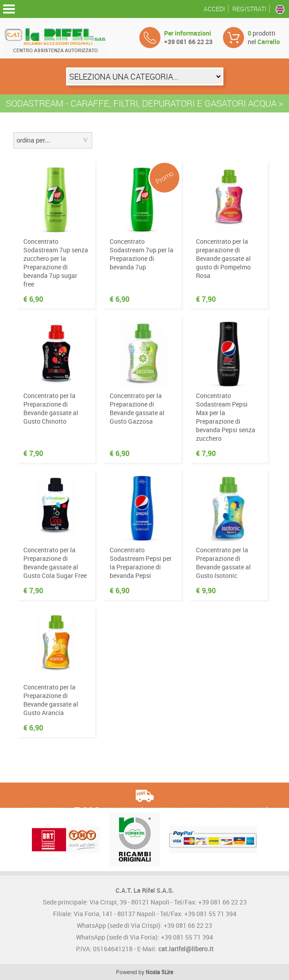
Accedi (214, 9)
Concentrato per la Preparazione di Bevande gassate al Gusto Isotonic (223, 563)
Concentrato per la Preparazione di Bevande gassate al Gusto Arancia (51, 700)
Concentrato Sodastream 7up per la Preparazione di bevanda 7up (142, 254)
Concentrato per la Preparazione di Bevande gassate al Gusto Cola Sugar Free (55, 563)
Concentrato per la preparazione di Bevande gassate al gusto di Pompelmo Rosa (223, 258)
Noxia (153, 972)
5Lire (167, 972)
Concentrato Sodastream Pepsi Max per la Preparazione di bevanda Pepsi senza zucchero (226, 417)
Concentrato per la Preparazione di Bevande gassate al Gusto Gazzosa (137, 408)
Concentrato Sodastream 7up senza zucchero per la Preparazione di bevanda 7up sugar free (56, 263)
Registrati (249, 9)
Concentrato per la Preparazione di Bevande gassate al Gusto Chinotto (51, 408)
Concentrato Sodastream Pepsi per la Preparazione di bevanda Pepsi (141, 563)
